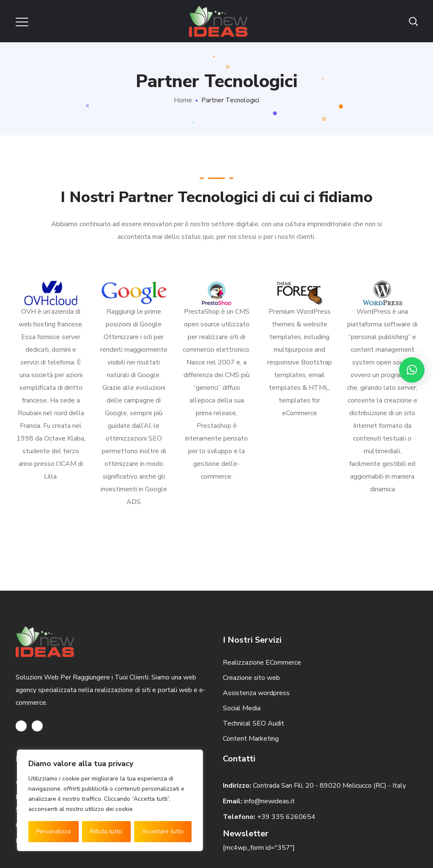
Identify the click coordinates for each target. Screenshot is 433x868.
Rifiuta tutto (106, 831)
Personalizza (53, 831)
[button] (412, 370)
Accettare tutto (163, 831)
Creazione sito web (251, 678)
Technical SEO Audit (253, 723)
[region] (110, 800)
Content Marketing (251, 739)
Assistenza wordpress (256, 693)
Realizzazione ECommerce (262, 663)
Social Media (242, 708)
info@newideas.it (269, 801)
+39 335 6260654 (286, 817)
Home (183, 100)
